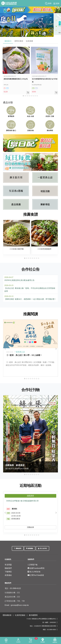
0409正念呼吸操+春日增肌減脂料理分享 (23, 501)
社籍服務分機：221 (12, 593)
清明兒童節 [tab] (19, 41)
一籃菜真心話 (20, 352)
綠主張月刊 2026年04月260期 (31, 467)
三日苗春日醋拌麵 (17, 249)
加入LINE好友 (34, 572)
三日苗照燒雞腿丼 (44, 249)
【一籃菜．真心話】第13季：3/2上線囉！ (24, 355)
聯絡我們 (8, 568)
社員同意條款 (20, 615)
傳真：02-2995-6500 (49, 630)
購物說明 (18, 548)
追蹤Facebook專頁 (36, 568)
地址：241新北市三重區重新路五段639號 (43, 626)
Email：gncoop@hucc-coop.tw (17, 605)
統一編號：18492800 (49, 622)
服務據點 (30, 548)
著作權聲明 (33, 615)
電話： (7, 588)
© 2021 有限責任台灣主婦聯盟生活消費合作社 (41, 619)
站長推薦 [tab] (29, 41)
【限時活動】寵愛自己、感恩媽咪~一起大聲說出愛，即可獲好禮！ (30, 299)
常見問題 (8, 565)
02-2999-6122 (13, 588)
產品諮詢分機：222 (12, 597)
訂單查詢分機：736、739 (15, 601)
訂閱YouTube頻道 (36, 575)
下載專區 (8, 572)
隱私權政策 (7, 615)
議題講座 (30, 496)
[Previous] (2, 25)
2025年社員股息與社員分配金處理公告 (19, 280)
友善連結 (8, 575)
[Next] (59, 25)
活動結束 (30, 527)
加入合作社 (42, 548)
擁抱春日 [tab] (8, 41)
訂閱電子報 (33, 565)
